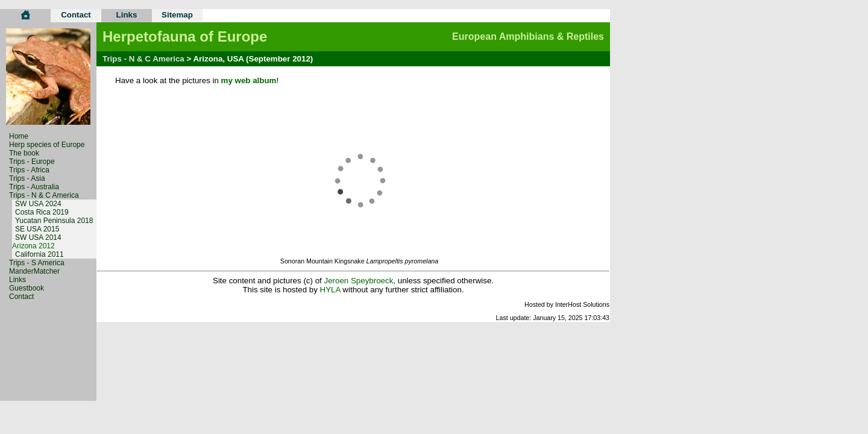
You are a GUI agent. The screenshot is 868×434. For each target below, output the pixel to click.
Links (127, 15)
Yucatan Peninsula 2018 (54, 221)
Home (19, 136)
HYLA (330, 290)
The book (24, 153)
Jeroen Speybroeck (358, 281)
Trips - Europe (32, 162)
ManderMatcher (34, 271)
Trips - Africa (29, 170)
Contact (76, 15)
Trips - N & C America (44, 195)
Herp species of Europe (47, 145)
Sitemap (177, 15)
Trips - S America (37, 263)
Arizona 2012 (33, 246)
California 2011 (39, 254)
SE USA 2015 (37, 229)
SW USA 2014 (38, 237)
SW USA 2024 (38, 204)
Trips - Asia (27, 178)
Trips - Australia (34, 187)
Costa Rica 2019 (42, 212)
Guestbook (27, 288)
